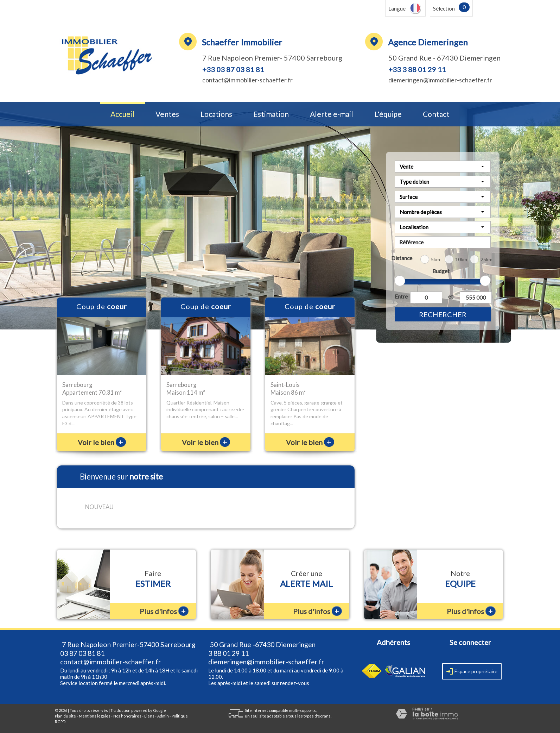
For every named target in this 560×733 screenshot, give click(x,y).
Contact (436, 114)
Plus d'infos (164, 611)
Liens (149, 716)
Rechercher (443, 314)
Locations (216, 114)
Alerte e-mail (332, 114)
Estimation (271, 114)
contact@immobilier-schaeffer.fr (247, 80)
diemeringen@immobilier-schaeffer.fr (440, 80)
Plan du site (65, 716)
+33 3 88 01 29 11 (417, 69)
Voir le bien (102, 442)
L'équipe (388, 114)
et (451, 296)
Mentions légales (95, 716)
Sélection (444, 8)
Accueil (122, 114)
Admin (163, 716)
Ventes (167, 114)
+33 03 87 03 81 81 (233, 69)
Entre (401, 296)
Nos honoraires (127, 716)
